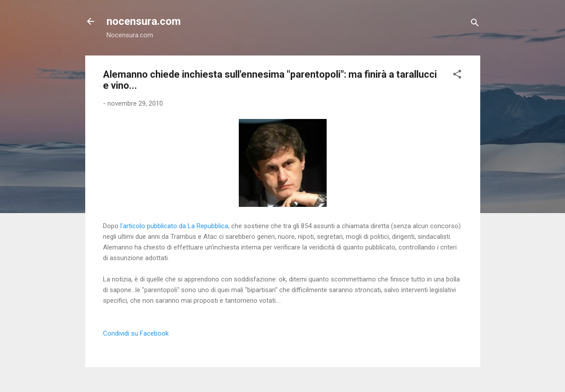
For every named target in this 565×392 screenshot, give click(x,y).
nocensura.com (144, 21)
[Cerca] (475, 24)
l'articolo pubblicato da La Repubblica (174, 226)
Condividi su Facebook (136, 333)
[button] (457, 76)
